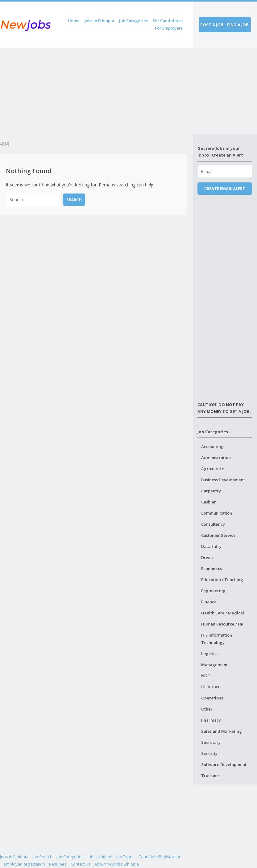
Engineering (213, 591)
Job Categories (133, 21)
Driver (207, 557)
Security (209, 753)
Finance (209, 602)
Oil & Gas (210, 687)
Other (207, 709)
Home (74, 21)
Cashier (209, 502)
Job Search (42, 857)
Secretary (211, 742)
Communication (217, 513)
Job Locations (100, 857)
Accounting (212, 446)
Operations (212, 698)
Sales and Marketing (222, 731)
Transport (211, 776)
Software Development (224, 764)
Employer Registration (25, 864)
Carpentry (211, 491)
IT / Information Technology (217, 639)
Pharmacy (211, 720)
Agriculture (213, 469)
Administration (216, 458)
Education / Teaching (222, 580)
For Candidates (168, 21)
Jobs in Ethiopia (99, 21)
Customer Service (218, 535)
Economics (211, 568)
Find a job (238, 25)
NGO (206, 676)
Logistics (210, 654)
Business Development (223, 480)
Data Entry (211, 546)
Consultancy (213, 524)
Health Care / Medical (223, 613)
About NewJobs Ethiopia (117, 864)
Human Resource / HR (222, 624)
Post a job (212, 25)
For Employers (169, 28)
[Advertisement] (96, 91)
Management (214, 665)
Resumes (58, 864)
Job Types (125, 857)
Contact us (81, 864)
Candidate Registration (160, 857)
